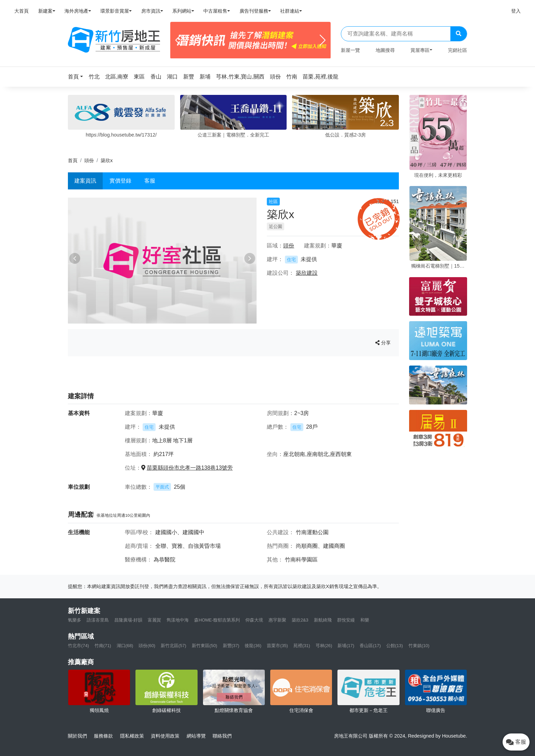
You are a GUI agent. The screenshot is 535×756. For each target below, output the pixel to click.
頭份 (89, 160)
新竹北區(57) (173, 646)
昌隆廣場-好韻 (128, 620)
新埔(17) (346, 646)
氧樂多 (75, 620)
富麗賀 (154, 620)
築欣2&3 (300, 620)
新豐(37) (231, 646)
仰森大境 (254, 620)
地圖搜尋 (385, 50)
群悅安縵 (346, 620)
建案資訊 (85, 181)
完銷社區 (458, 50)
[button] (77, 77)
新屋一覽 (350, 50)
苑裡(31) (302, 646)
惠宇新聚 (277, 620)
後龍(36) (253, 646)
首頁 (73, 160)
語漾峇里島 (98, 620)
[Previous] (178, 40)
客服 (150, 181)
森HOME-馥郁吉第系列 (217, 620)
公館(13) (395, 646)
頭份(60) (147, 646)
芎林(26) (324, 646)
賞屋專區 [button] (420, 50)
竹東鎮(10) (419, 646)
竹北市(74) (78, 646)
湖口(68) (125, 646)
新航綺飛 (323, 620)
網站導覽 (196, 736)
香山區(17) (370, 646)
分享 (383, 343)
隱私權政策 (132, 736)
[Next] (323, 40)
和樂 (365, 620)
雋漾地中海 (178, 620)
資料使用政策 (165, 736)
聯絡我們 (222, 736)
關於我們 (77, 736)
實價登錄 (120, 181)
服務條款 (103, 736)
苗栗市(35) (277, 646)
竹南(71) (103, 646)
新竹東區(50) (205, 646)
